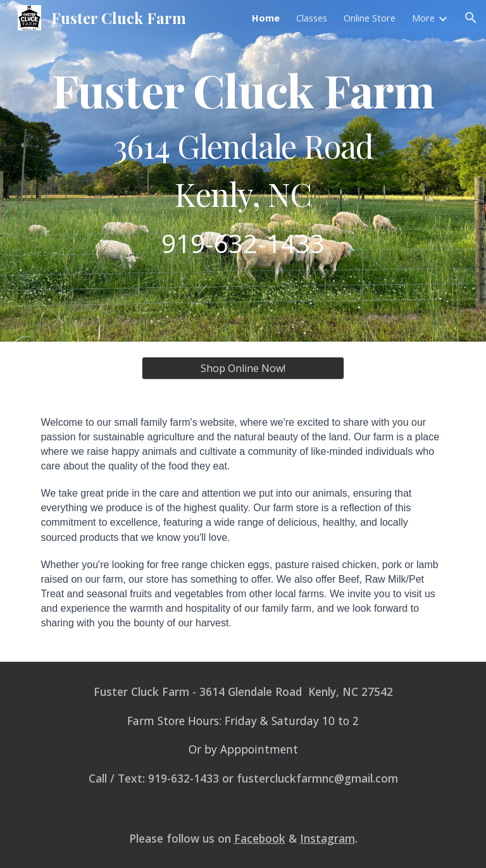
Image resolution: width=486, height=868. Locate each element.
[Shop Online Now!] (243, 368)
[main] (243, 170)
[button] (471, 18)
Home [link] (266, 18)
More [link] (423, 18)
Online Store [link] (370, 18)
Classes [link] (312, 18)
